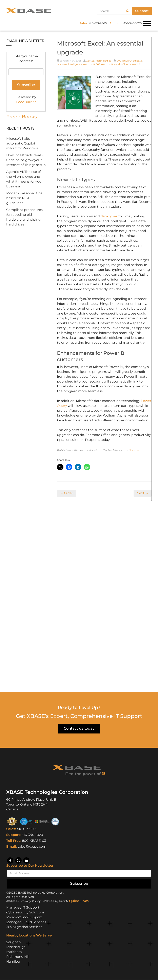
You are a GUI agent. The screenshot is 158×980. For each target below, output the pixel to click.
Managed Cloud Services (26, 922)
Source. (134, 450)
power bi (134, 64)
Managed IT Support (23, 907)
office (124, 64)
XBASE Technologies (99, 61)
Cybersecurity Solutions (25, 912)
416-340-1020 (32, 835)
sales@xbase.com (32, 847)
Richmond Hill (18, 957)
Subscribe (79, 883)
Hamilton (14, 961)
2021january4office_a (129, 61)
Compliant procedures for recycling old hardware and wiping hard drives (24, 217)
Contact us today (79, 728)
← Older (66, 493)
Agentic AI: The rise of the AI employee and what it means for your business (24, 179)
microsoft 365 (92, 64)
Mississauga (16, 947)
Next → (143, 493)
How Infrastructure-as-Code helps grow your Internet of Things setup (26, 160)
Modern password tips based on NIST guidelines (24, 198)
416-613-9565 (27, 829)
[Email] (79, 873)
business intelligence (70, 64)
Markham (14, 952)
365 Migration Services (24, 927)
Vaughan (14, 942)
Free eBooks (22, 117)
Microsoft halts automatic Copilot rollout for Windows (22, 143)
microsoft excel (111, 64)
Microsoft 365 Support (24, 917)
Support (142, 11)
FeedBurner (26, 102)
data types (109, 216)
